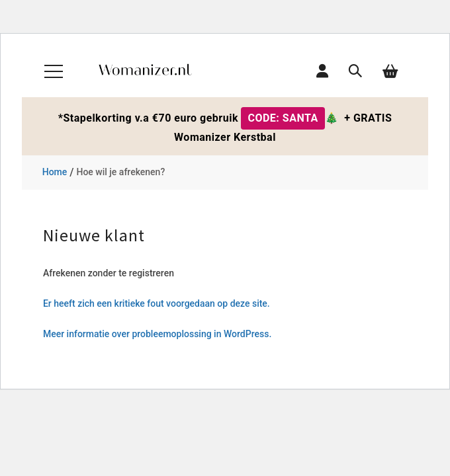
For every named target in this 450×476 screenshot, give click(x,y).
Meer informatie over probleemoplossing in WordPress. (157, 334)
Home (55, 172)
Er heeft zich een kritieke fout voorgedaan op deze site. (157, 303)
